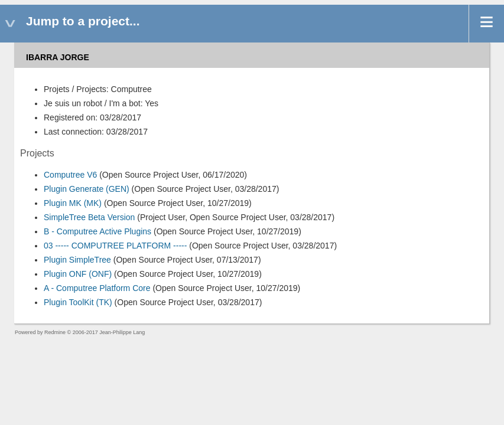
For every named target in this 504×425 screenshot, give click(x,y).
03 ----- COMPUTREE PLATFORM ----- (115, 246)
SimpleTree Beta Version (89, 217)
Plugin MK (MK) (73, 203)
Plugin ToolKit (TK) (78, 302)
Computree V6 (70, 175)
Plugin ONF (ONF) (78, 274)
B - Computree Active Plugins (97, 231)
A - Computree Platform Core (97, 288)
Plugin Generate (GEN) (87, 189)
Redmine (55, 332)
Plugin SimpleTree (77, 260)
